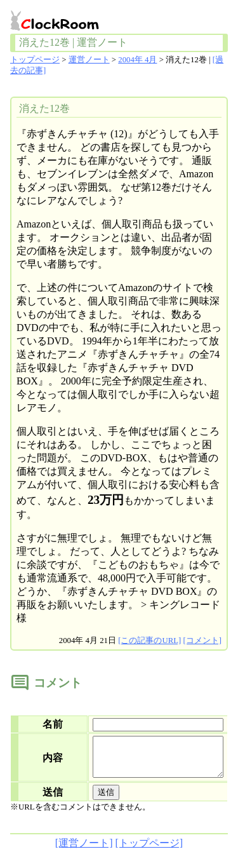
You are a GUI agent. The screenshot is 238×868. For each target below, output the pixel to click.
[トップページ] (149, 851)
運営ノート (89, 60)
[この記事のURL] (149, 641)
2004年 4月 (137, 60)
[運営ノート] (84, 851)
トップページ (35, 60)
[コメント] (202, 641)
